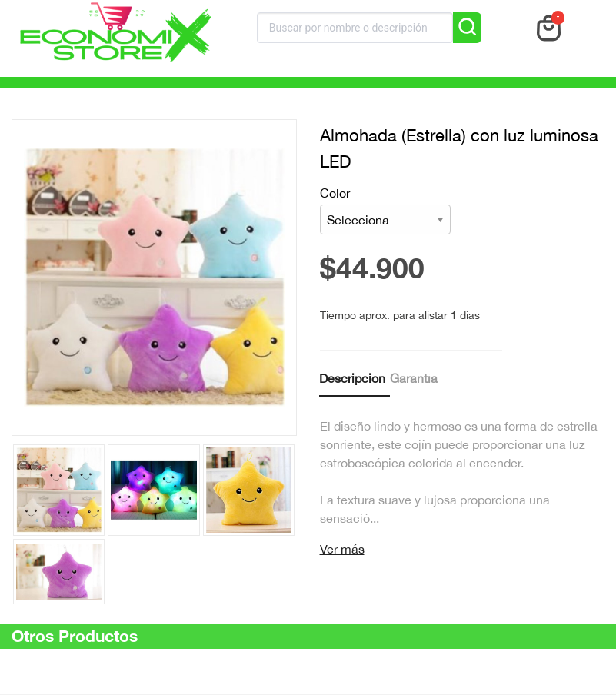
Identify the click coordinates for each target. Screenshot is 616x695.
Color (385, 210)
